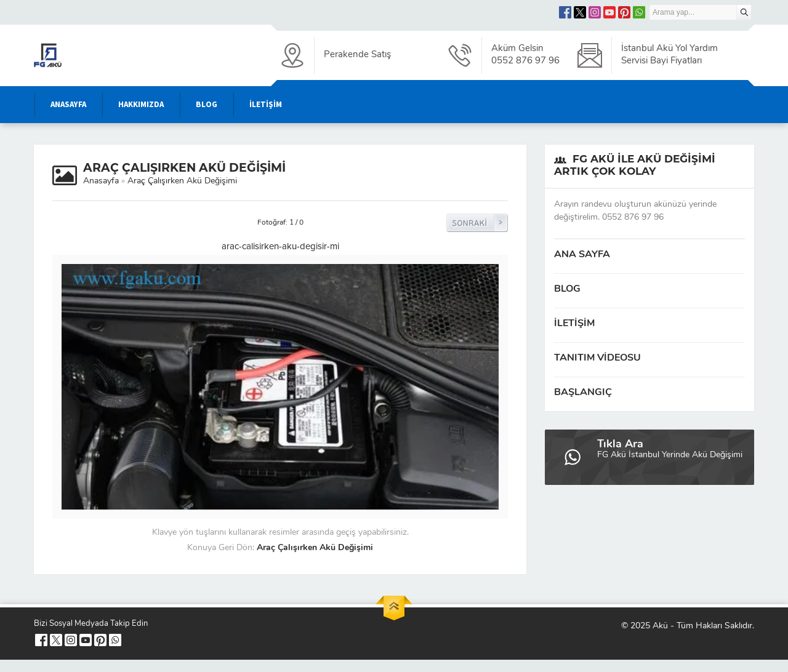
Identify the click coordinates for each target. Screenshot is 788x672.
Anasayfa (101, 181)
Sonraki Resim (477, 223)
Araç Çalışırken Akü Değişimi (182, 181)
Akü (660, 626)
